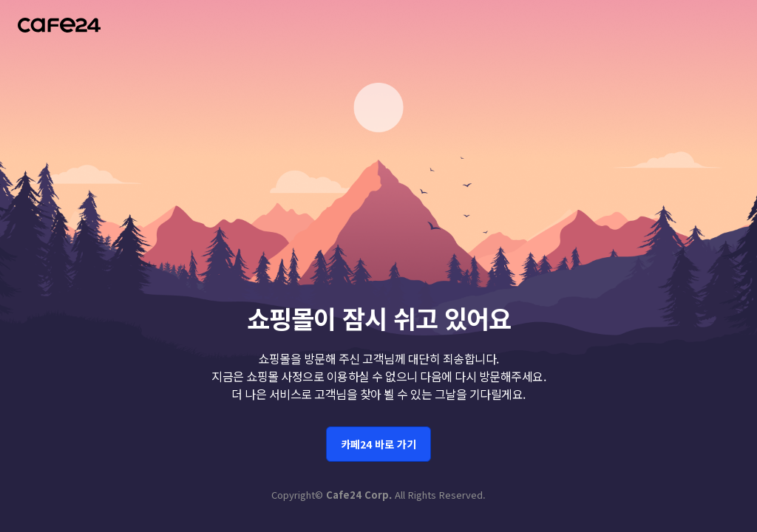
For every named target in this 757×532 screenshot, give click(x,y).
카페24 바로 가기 (378, 440)
